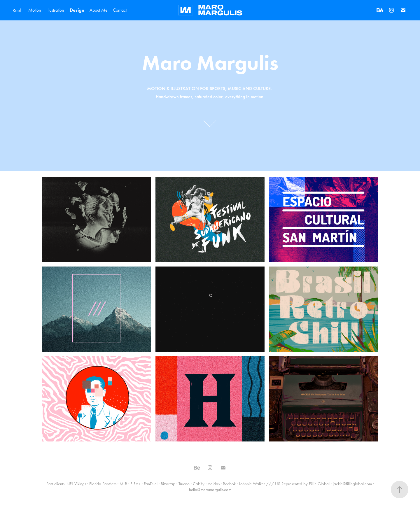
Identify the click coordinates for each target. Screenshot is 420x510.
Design (77, 10)
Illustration (55, 10)
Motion (35, 10)
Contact (120, 10)
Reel (17, 10)
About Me (99, 10)
